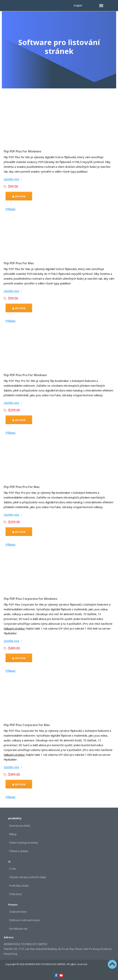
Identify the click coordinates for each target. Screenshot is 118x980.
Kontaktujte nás (18, 929)
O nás (13, 869)
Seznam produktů (20, 826)
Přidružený (16, 894)
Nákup (13, 834)
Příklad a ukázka (19, 851)
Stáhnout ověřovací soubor (25, 920)
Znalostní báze (18, 912)
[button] (101, 6)
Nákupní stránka (14, 628)
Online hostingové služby (24, 843)
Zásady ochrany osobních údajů (28, 877)
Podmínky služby (19, 886)
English (78, 6)
